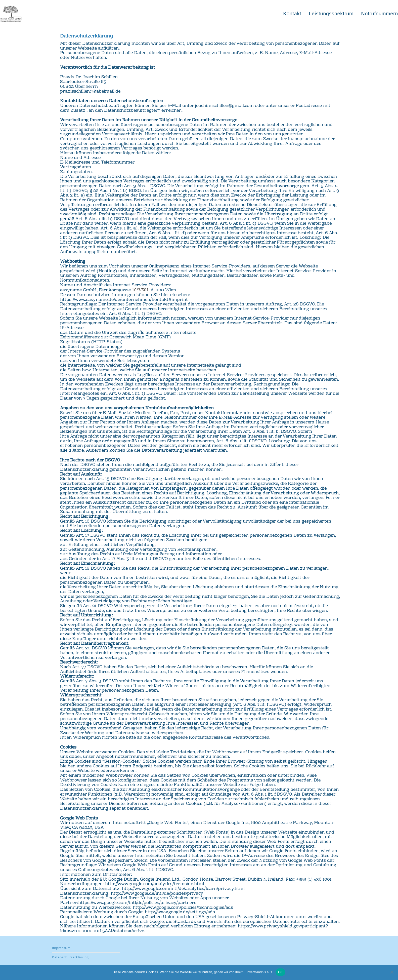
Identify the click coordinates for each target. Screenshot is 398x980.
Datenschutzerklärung (70, 957)
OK (280, 972)
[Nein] (392, 972)
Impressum (61, 948)
